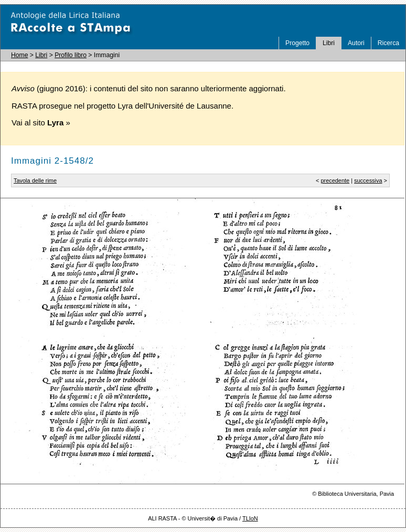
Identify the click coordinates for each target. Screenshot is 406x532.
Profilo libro (71, 55)
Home (19, 55)
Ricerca (388, 43)
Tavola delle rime (35, 180)
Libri (329, 43)
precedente (335, 180)
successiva (368, 180)
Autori (356, 43)
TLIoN (250, 518)
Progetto (297, 43)
